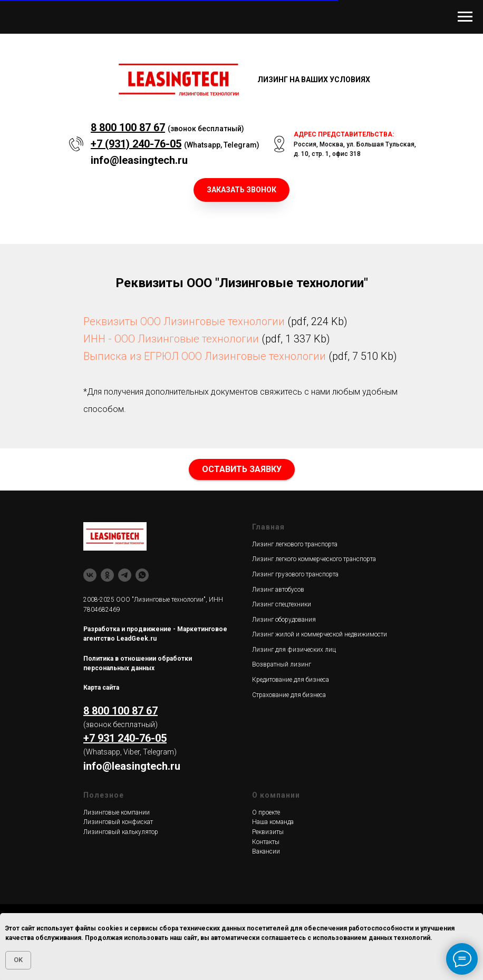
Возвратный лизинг (282, 664)
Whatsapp (204, 145)
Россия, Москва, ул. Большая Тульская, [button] (355, 144)
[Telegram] (125, 575)
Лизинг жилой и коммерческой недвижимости (320, 634)
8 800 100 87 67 (128, 128)
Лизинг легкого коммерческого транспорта (314, 559)
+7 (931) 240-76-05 (136, 144)
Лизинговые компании (117, 812)
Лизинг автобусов (278, 590)
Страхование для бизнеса (289, 695)
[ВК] (90, 575)
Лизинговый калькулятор (121, 832)
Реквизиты (268, 832)
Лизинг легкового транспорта (295, 544)
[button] (242, 190)
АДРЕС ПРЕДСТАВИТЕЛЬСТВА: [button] (344, 134)
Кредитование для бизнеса (291, 680)
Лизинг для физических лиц (294, 650)
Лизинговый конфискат (118, 822)
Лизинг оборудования (284, 620)
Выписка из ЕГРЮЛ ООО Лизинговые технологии (205, 356)
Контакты (266, 842)
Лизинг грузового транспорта (295, 574)
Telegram (240, 145)
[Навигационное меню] (465, 17)
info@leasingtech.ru (139, 160)
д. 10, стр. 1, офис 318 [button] (327, 154)
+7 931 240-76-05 (125, 738)
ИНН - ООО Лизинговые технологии (171, 339)
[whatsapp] (142, 575)
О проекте (266, 812)
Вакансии (266, 851)
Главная (268, 527)
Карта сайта (101, 688)
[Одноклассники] (107, 575)
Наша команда (273, 822)
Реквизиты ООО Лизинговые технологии (184, 321)
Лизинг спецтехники (282, 604)
